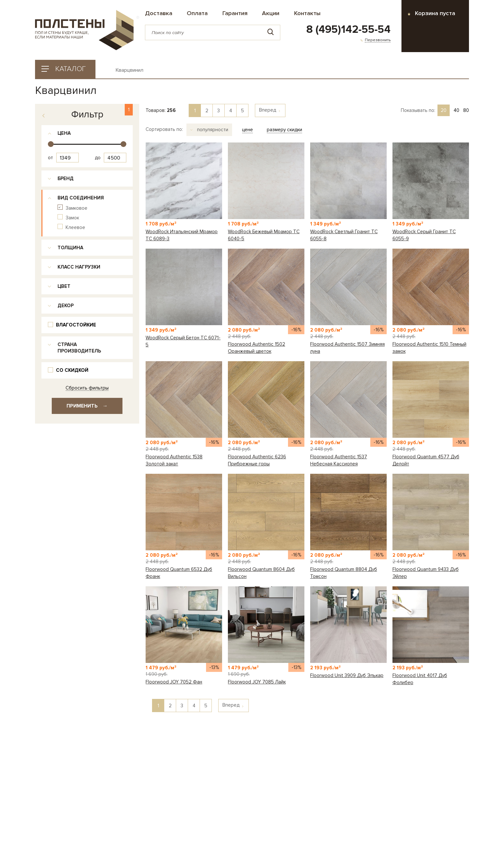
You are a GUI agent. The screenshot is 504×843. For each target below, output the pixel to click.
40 (456, 110)
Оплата (197, 13)
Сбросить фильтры (87, 388)
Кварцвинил (129, 70)
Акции (271, 13)
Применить (87, 406)
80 (466, 110)
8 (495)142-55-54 (348, 30)
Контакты (307, 13)
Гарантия (235, 13)
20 (444, 110)
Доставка (159, 13)
